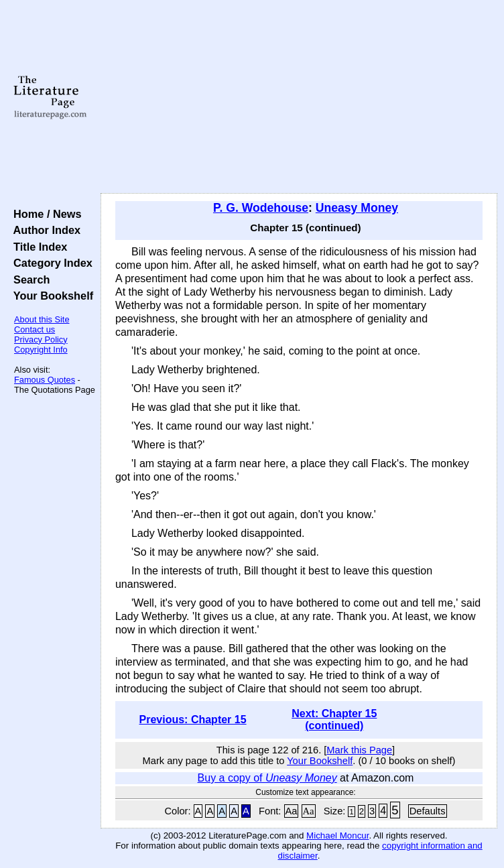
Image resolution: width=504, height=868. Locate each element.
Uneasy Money (357, 208)
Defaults (428, 811)
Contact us (35, 329)
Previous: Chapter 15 (193, 720)
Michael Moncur (337, 835)
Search (28, 280)
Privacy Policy (41, 339)
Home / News (45, 214)
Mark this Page (359, 750)
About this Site (42, 319)
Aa (292, 811)
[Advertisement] (299, 97)
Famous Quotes (45, 380)
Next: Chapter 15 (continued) (334, 720)
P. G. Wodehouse (261, 208)
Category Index (50, 263)
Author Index (44, 230)
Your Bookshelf (50, 296)
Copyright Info (41, 350)
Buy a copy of (267, 778)
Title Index (37, 247)
